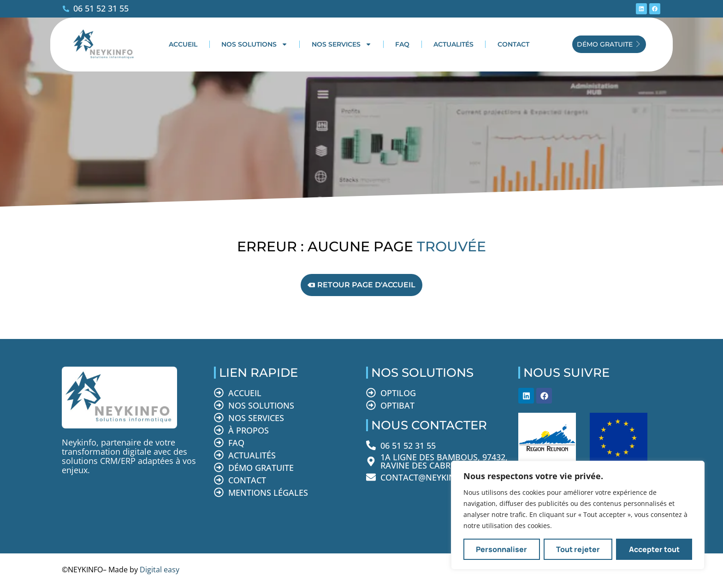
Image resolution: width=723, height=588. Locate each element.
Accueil (183, 44)
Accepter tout (654, 549)
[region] (578, 515)
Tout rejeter (578, 549)
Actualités (453, 44)
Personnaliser (501, 549)
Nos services (342, 44)
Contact (513, 44)
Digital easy (160, 570)
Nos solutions (255, 44)
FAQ (402, 44)
